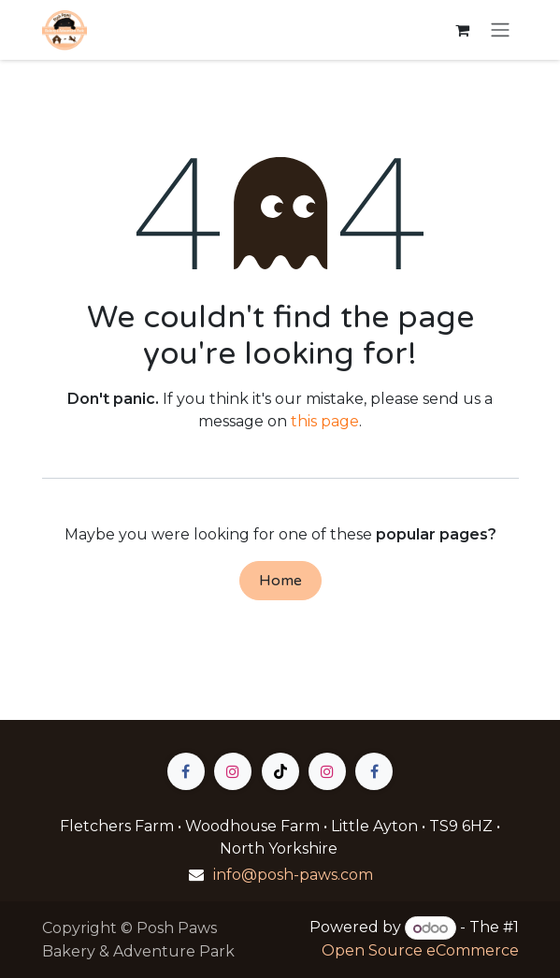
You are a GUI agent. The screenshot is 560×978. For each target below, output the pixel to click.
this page (325, 421)
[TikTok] (280, 771)
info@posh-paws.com (293, 875)
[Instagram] (233, 771)
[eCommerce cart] (463, 30)
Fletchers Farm (119, 826)
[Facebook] (186, 771)
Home (280, 581)
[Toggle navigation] (500, 30)
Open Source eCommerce (420, 950)
